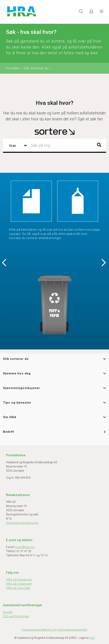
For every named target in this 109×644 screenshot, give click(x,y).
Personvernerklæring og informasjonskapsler (55, 630)
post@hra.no (25, 547)
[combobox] (54, 146)
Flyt (92, 638)
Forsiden (13, 68)
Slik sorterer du (36, 68)
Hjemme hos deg (17, 373)
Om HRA (10, 417)
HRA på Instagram (19, 584)
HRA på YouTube (18, 588)
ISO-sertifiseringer (16, 616)
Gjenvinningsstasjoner (21, 388)
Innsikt (8, 612)
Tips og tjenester (17, 403)
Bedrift (9, 432)
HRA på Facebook (19, 580)
